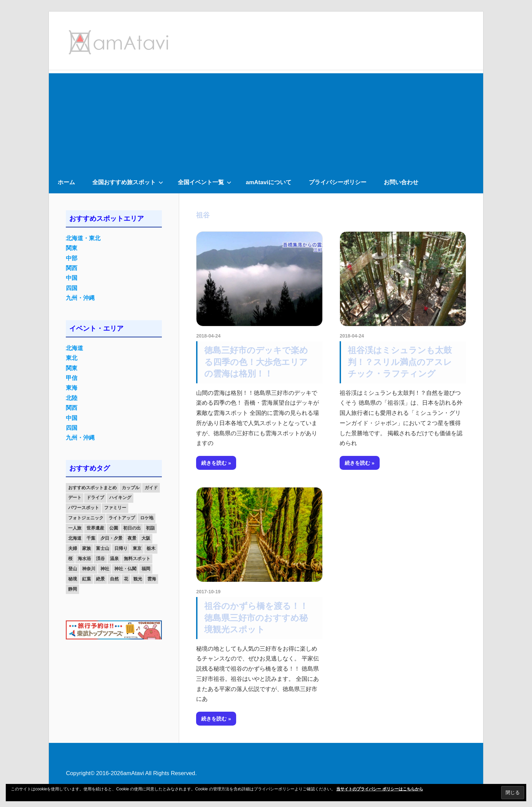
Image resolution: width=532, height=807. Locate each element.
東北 (72, 358)
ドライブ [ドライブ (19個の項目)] (95, 497)
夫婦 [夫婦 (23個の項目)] (73, 548)
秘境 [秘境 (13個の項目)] (73, 579)
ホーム (66, 182)
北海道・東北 (83, 238)
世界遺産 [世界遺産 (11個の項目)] (95, 528)
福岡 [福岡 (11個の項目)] (146, 569)
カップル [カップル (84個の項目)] (131, 488)
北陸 (72, 398)
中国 (72, 278)
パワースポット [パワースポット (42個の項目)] (84, 508)
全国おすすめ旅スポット (128, 182)
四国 (72, 288)
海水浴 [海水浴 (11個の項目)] (84, 559)
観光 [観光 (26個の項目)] (138, 579)
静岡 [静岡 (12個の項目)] (73, 589)
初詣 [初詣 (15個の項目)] (150, 528)
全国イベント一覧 (205, 182)
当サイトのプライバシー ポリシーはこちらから (379, 789)
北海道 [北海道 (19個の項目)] (75, 538)
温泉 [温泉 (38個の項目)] (114, 559)
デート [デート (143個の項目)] (75, 497)
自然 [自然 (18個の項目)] (114, 579)
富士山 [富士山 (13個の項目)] (103, 548)
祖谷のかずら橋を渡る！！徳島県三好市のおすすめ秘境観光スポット (256, 618)
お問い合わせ (401, 182)
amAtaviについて (269, 182)
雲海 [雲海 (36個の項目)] (152, 579)
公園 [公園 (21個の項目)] (114, 528)
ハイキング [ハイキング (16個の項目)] (120, 497)
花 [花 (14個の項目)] (126, 579)
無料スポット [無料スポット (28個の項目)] (137, 559)
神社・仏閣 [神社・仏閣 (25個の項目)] (125, 569)
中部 (72, 258)
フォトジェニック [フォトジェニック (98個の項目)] (86, 518)
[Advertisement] (266, 121)
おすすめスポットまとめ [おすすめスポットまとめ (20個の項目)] (92, 488)
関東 (72, 248)
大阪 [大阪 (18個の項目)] (146, 538)
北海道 (74, 348)
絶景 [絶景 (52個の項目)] (100, 579)
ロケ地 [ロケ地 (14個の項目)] (147, 518)
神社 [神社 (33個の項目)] (105, 569)
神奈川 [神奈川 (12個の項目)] (89, 569)
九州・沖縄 (80, 298)
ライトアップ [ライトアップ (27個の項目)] (122, 518)
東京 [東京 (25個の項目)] (137, 548)
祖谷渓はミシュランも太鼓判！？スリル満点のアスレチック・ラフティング (400, 362)
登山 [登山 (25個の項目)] (73, 569)
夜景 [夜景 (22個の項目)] (132, 538)
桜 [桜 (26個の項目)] (70, 559)
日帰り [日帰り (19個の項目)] (121, 548)
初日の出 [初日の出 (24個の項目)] (132, 528)
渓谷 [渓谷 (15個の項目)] (100, 559)
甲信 (72, 378)
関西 (72, 268)
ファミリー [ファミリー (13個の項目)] (115, 508)
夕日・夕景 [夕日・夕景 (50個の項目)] (111, 538)
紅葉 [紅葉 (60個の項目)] (87, 579)
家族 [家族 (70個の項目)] (87, 548)
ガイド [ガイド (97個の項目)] (151, 488)
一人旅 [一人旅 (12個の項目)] (75, 528)
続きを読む (214, 463)
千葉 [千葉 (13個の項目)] (91, 538)
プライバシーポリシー (338, 182)
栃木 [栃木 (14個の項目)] (151, 548)
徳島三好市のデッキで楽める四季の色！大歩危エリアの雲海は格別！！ (256, 362)
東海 (72, 388)
